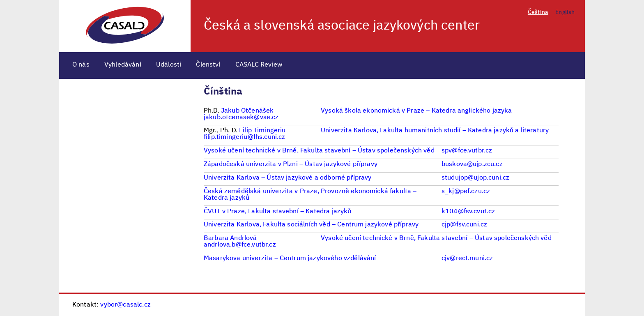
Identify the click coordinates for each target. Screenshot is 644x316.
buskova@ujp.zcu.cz (472, 164)
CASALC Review (259, 65)
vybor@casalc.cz (125, 305)
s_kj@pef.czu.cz (466, 191)
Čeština (538, 12)
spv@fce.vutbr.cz (467, 151)
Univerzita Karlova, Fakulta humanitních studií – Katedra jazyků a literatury (435, 131)
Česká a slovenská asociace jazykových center (342, 26)
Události (169, 65)
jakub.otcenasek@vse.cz (241, 118)
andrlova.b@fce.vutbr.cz (240, 245)
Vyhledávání (123, 65)
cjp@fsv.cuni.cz (464, 225)
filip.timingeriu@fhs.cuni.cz (244, 137)
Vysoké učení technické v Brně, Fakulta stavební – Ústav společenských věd (436, 238)
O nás (81, 65)
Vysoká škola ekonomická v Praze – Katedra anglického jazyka (416, 111)
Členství (208, 65)
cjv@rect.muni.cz (467, 258)
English (565, 12)
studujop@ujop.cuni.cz (475, 178)
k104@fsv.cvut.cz (468, 212)
